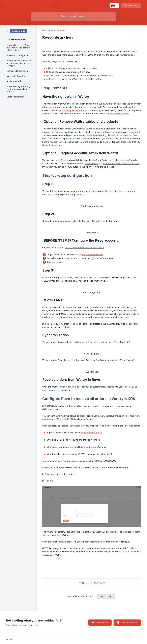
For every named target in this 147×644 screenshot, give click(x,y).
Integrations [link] (60, 30)
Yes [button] (101, 596)
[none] (114, 5)
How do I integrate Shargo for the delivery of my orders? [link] (19, 89)
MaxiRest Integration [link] (16, 76)
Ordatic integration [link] (16, 97)
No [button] (111, 596)
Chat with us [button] (102, 622)
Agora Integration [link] (15, 81)
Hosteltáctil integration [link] (18, 55)
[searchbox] (73, 16)
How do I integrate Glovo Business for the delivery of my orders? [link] (18, 48)
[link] (17, 31)
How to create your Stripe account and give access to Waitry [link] (19, 63)
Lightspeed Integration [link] (17, 71)
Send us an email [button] (129, 622)
